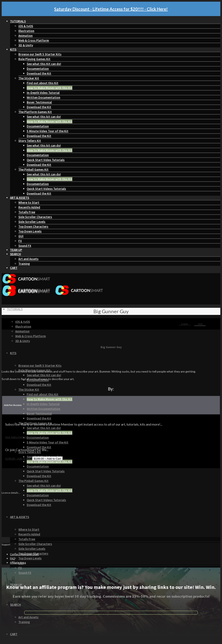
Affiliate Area (18, 563)
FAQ (13, 558)
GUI (21, 236)
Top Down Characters (33, 226)
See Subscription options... (22, 437)
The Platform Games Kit (35, 112)
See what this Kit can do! (44, 64)
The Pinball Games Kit (33, 169)
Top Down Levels (30, 231)
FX (20, 241)
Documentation (38, 69)
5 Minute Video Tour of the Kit (48, 131)
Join (200, 324)
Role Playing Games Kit (34, 59)
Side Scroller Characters (35, 217)
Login (185, 324)
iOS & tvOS (26, 26)
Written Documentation (43, 97)
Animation (26, 36)
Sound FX (25, 246)
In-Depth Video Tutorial (43, 93)
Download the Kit (39, 73)
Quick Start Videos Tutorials (46, 189)
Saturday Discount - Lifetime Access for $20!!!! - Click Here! (111, 9)
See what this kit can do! (44, 117)
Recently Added (29, 207)
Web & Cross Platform (34, 40)
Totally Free (27, 212)
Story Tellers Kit (30, 141)
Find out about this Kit (43, 83)
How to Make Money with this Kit (50, 88)
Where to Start (29, 202)
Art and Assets (28, 259)
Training (24, 264)
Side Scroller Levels (32, 222)
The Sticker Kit (29, 78)
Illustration (26, 31)
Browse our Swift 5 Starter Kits (40, 54)
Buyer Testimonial (39, 102)
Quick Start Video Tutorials (46, 160)
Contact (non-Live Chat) (24, 554)
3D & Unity (26, 45)
